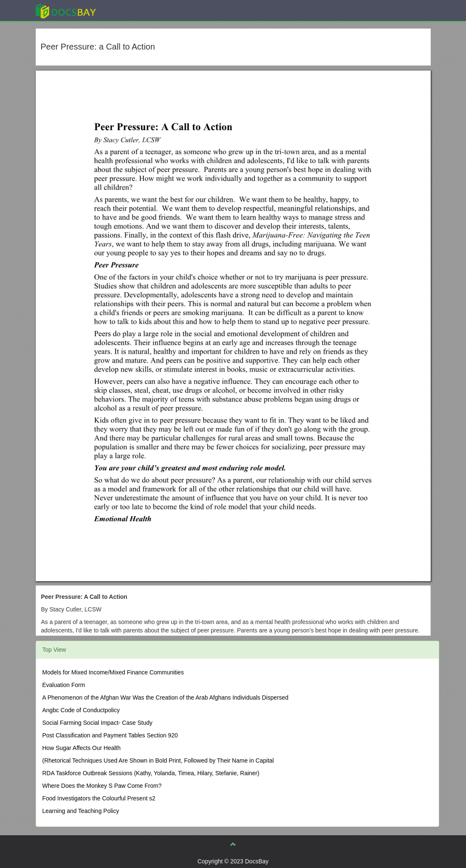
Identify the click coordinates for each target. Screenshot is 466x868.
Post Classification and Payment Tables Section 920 (110, 735)
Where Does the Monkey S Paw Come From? (102, 786)
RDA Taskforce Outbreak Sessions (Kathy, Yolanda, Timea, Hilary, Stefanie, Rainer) (151, 773)
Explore (129, 10)
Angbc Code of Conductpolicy (81, 710)
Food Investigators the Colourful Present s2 (99, 798)
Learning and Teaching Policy (81, 811)
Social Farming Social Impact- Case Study (97, 723)
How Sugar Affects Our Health (82, 748)
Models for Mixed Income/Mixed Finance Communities (113, 672)
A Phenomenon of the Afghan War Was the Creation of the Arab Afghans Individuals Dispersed (166, 698)
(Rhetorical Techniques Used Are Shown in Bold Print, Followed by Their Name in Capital (158, 760)
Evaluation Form (64, 685)
